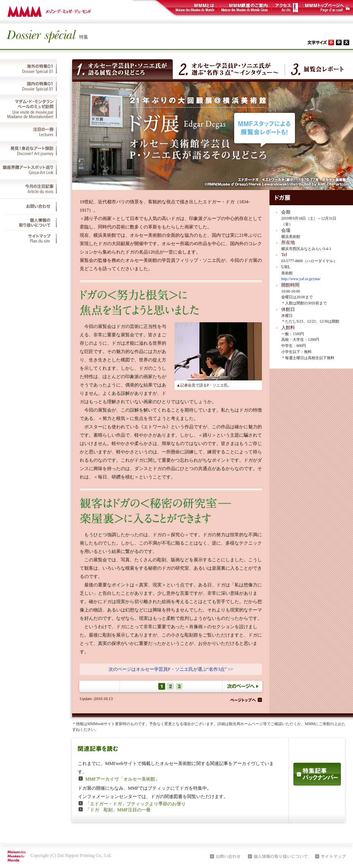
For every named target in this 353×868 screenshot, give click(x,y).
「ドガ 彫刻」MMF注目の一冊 (118, 810)
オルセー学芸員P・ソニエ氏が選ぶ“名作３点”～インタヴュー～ (229, 69)
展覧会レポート (317, 69)
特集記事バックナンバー (317, 774)
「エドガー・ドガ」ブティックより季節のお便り (136, 804)
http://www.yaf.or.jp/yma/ (301, 279)
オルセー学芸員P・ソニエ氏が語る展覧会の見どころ (122, 69)
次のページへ (243, 686)
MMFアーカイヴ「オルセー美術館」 (123, 779)
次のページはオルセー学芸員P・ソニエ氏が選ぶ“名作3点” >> (171, 669)
